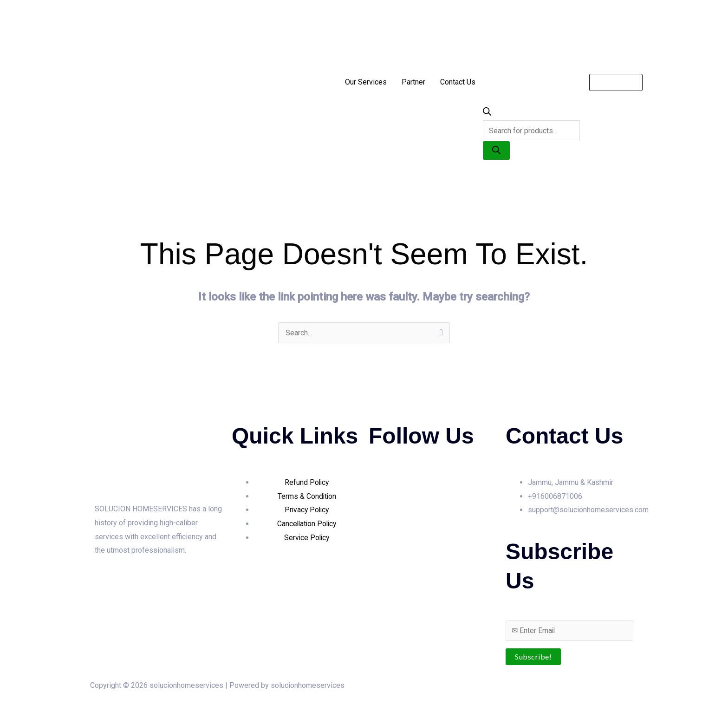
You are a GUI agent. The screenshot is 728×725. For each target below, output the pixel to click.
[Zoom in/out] (9, 706)
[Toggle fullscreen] (30, 706)
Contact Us (458, 82)
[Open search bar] (487, 113)
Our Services (366, 82)
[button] (616, 82)
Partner (413, 82)
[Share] (50, 706)
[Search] (496, 150)
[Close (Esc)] (71, 706)
